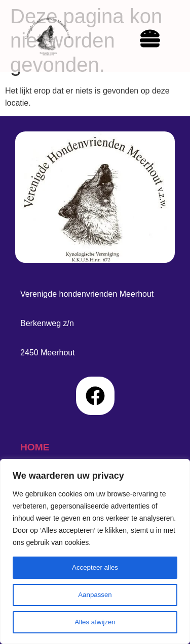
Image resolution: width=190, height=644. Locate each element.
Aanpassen (95, 595)
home (35, 447)
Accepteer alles (95, 568)
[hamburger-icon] (140, 40)
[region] (95, 551)
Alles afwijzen (95, 622)
